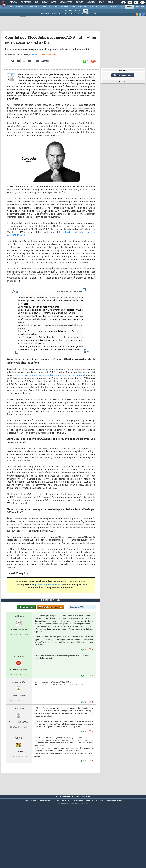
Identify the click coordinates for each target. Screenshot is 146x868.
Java (73, 7)
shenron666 (19, 711)
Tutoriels (26, 2)
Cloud (44, 7)
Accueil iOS (45, 14)
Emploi (79, 2)
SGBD (113, 7)
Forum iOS (57, 14)
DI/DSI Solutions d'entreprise (27, 7)
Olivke (19, 767)
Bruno (35, 64)
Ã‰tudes (91, 2)
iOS (85, 11)
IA (50, 7)
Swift (94, 14)
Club (110, 2)
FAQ (36, 2)
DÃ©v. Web (82, 7)
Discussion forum (123, 75)
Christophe (19, 738)
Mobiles (130, 7)
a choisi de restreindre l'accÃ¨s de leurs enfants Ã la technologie (48, 385)
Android (78, 11)
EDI (91, 7)
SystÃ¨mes (140, 7)
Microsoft (64, 7)
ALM (56, 7)
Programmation (102, 7)
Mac (88, 14)
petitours (19, 645)
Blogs (45, 2)
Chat (54, 2)
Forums (13, 2)
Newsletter (66, 2)
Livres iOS (80, 14)
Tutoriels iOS (68, 14)
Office (121, 7)
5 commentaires (49, 65)
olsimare (19, 685)
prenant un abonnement (48, 595)
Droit (101, 2)
